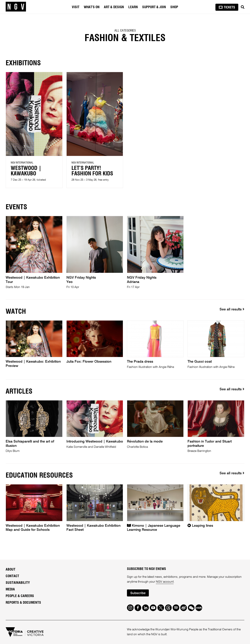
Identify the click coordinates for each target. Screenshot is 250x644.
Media (10, 589)
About (11, 570)
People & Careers (20, 596)
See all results (232, 309)
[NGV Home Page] (16, 7)
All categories (125, 31)
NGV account (165, 582)
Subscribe (138, 593)
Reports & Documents (23, 603)
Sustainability (18, 583)
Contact (12, 576)
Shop (174, 7)
